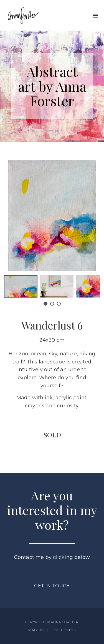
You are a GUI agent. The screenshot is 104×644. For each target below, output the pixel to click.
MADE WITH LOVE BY (52, 630)
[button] (95, 15)
